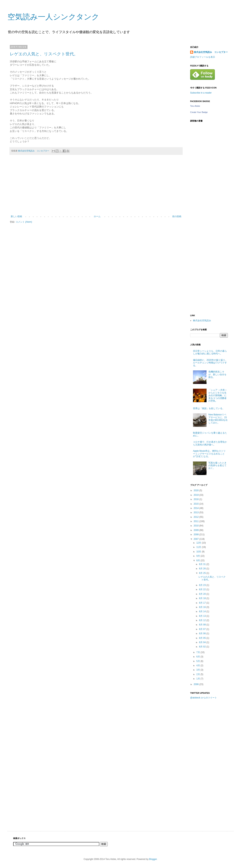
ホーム (97, 216)
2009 (197, 530)
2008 (197, 535)
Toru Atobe (195, 106)
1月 (198, 679)
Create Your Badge (199, 112)
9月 (198, 556)
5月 (198, 661)
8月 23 (203, 585)
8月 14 (203, 611)
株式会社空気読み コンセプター (211, 52)
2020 (197, 490)
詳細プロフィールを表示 (203, 57)
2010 (197, 526)
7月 (198, 652)
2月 (198, 674)
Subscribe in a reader (201, 93)
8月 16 (203, 607)
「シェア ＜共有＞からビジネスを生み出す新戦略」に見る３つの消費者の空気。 (218, 395)
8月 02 (203, 647)
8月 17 (203, 603)
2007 (197, 539)
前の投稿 (177, 216)
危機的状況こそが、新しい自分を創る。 (217, 374)
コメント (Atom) (24, 222)
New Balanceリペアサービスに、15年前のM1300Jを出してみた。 (218, 419)
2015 (197, 504)
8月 (198, 560)
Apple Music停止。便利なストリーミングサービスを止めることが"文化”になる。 (209, 454)
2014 (197, 508)
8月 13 (203, 616)
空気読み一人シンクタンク (53, 17)
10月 (199, 552)
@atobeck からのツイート (204, 698)
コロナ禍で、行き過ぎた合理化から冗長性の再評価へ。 (210, 443)
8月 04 (203, 642)
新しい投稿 (16, 216)
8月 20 (203, 594)
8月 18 (203, 598)
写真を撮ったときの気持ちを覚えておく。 (217, 466)
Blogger (153, 859)
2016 (197, 499)
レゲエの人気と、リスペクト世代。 (44, 54)
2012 (197, 517)
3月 (198, 670)
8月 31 (203, 564)
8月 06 (203, 633)
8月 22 (203, 589)
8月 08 (203, 625)
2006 (197, 684)
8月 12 (203, 620)
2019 (197, 495)
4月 (198, 665)
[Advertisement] (96, 187)
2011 (197, 521)
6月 (198, 657)
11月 (199, 547)
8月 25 (203, 573)
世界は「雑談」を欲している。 (209, 408)
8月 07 (203, 629)
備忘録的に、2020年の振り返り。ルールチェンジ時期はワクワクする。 (210, 363)
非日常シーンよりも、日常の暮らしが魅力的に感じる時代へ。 (210, 352)
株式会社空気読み (202, 321)
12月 (199, 543)
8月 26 (203, 569)
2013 (197, 512)
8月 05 (203, 638)
